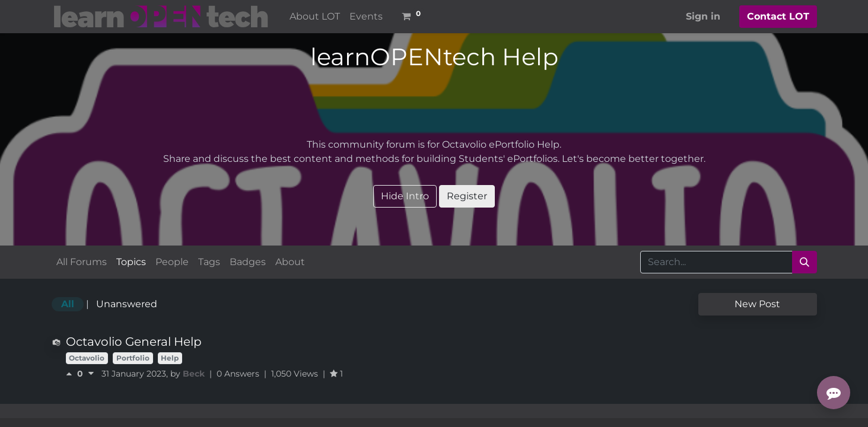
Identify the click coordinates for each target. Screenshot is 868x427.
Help (170, 358)
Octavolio (87, 358)
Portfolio (133, 358)
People (172, 262)
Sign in (703, 16)
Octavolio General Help (134, 342)
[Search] (805, 262)
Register (467, 196)
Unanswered (127, 304)
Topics (131, 262)
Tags (209, 262)
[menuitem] (315, 17)
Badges (248, 262)
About (290, 262)
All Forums (82, 262)
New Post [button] (757, 304)
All (68, 304)
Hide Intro (405, 196)
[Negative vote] (91, 374)
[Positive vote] (71, 374)
